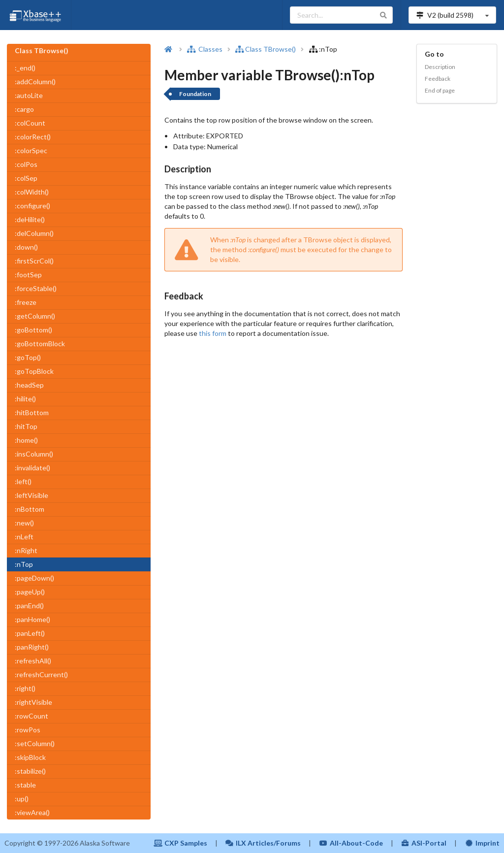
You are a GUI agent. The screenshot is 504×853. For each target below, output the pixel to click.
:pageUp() (30, 592)
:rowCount (31, 716)
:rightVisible (33, 702)
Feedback (438, 79)
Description (440, 67)
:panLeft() (30, 633)
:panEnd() (29, 606)
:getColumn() (35, 316)
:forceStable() (36, 288)
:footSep (28, 275)
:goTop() (28, 357)
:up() (22, 799)
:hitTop (26, 426)
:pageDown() (34, 578)
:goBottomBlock (40, 344)
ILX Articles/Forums (263, 843)
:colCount (30, 123)
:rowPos (28, 730)
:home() (26, 440)
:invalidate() (32, 468)
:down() (26, 247)
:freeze (26, 302)
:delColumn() (34, 233)
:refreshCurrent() (41, 674)
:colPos (26, 164)
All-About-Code (351, 843)
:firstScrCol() (34, 261)
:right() (25, 688)
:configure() (32, 206)
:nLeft (24, 537)
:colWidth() (32, 192)
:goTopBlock (34, 371)
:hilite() (25, 399)
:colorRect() (33, 137)
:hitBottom (32, 412)
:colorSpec (31, 150)
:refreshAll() (33, 661)
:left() (23, 481)
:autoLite (29, 95)
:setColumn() (35, 743)
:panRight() (32, 647)
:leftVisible (31, 495)
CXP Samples (180, 843)
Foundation (195, 94)
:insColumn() (34, 454)
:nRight (26, 550)
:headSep (29, 385)
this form (213, 333)
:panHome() (32, 619)
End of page (440, 90)
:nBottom (30, 509)
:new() (24, 523)
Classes (205, 49)
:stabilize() (30, 771)
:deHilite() (30, 219)
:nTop (24, 564)
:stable (25, 785)
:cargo (24, 109)
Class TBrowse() (266, 49)
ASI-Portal (424, 843)
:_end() (25, 68)
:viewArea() (32, 812)
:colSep (26, 178)
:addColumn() (35, 82)
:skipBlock (30, 757)
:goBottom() (33, 330)
